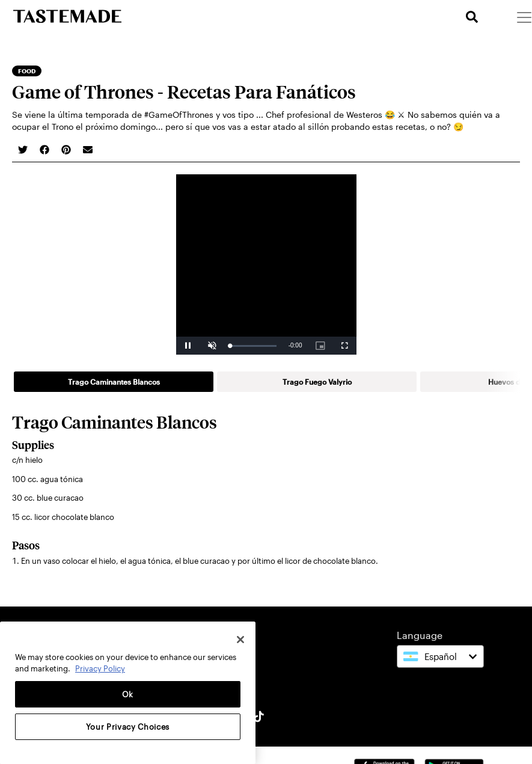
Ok (128, 694)
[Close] (240, 640)
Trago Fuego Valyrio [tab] (317, 382)
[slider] (253, 346)
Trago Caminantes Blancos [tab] (114, 382)
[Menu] (524, 17)
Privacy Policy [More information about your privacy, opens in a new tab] (100, 668)
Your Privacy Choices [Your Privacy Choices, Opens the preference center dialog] (128, 727)
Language (420, 635)
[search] (472, 17)
